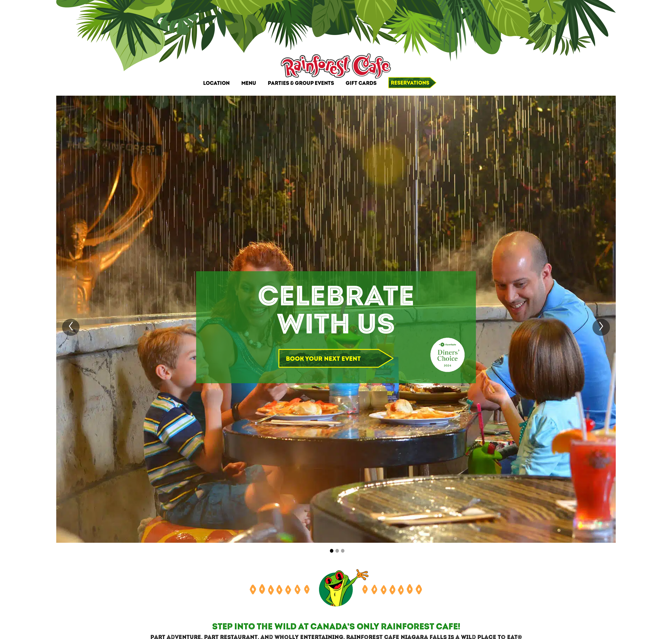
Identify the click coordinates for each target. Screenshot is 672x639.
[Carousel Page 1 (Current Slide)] (332, 551)
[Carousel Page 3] (343, 551)
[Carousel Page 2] (337, 551)
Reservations (410, 83)
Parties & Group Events (301, 83)
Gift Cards (361, 83)
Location (216, 83)
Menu (249, 83)
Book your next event (323, 359)
